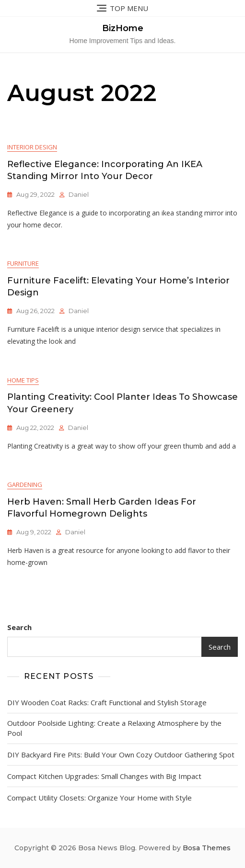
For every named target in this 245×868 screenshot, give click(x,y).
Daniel (79, 194)
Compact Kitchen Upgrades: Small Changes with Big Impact (104, 776)
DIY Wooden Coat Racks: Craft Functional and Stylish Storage (107, 702)
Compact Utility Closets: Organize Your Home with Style (99, 798)
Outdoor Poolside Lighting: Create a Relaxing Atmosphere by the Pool (114, 728)
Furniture (23, 263)
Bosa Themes (207, 848)
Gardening (25, 485)
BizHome (123, 28)
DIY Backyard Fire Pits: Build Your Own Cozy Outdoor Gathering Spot (121, 755)
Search (19, 627)
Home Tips (23, 380)
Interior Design (32, 147)
